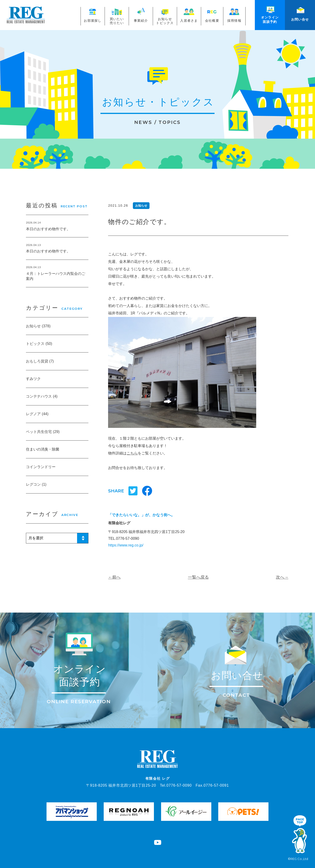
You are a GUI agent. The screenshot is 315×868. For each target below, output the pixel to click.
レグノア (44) (37, 414)
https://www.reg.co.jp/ (126, 545)
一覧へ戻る (198, 577)
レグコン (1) (36, 484)
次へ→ (282, 577)
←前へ (114, 577)
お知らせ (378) (38, 326)
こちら (132, 453)
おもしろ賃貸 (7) (40, 361)
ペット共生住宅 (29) (43, 432)
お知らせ (141, 206)
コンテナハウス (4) (42, 396)
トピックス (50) (39, 344)
